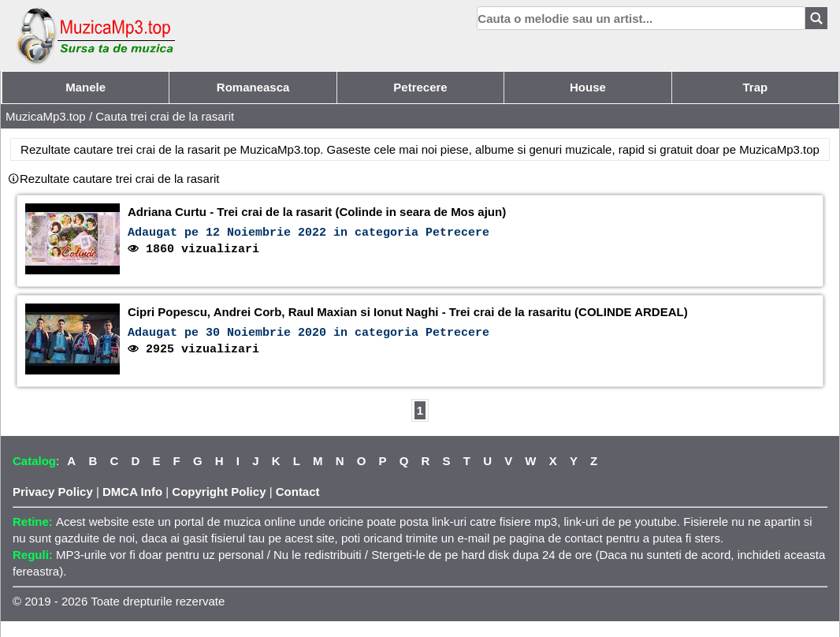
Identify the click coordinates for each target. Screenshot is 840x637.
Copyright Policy (219, 492)
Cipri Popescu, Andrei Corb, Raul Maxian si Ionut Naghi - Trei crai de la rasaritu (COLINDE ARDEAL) (408, 312)
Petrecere (420, 87)
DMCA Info (132, 492)
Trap (755, 87)
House (588, 87)
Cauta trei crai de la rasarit (165, 116)
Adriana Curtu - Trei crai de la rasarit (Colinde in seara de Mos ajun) (317, 212)
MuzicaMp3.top (46, 116)
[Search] (816, 18)
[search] (641, 18)
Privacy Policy (53, 492)
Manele (85, 87)
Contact (298, 492)
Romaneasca (253, 87)
